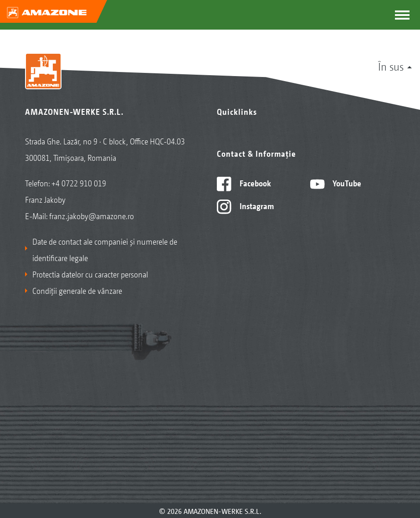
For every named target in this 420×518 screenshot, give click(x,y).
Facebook (244, 183)
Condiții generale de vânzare (77, 290)
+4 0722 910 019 (79, 183)
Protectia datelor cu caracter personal (90, 274)
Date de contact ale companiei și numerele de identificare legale (105, 249)
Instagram (245, 205)
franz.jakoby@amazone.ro (92, 215)
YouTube (336, 183)
